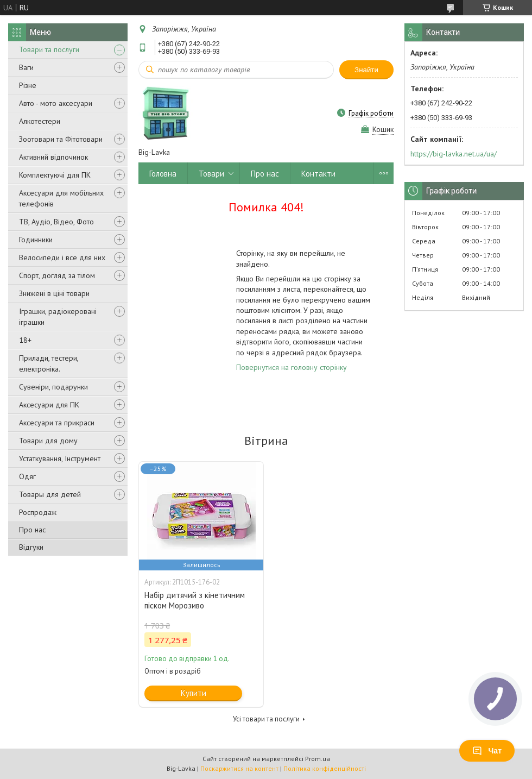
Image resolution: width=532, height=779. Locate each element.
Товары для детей (50, 494)
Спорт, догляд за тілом (57, 275)
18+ (25, 340)
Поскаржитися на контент (239, 768)
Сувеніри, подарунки (53, 387)
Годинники (36, 240)
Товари (211, 174)
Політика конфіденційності (325, 768)
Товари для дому (48, 441)
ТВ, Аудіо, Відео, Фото (56, 222)
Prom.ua (318, 759)
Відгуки (31, 547)
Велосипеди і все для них (62, 257)
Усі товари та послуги (266, 719)
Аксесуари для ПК (49, 405)
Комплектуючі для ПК (55, 175)
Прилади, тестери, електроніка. (49, 363)
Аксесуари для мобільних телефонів (61, 198)
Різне (28, 85)
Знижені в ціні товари (54, 293)
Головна (163, 174)
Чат (487, 751)
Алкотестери (40, 121)
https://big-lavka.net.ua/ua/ (454, 154)
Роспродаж (38, 512)
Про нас (32, 530)
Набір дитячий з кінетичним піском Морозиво (195, 600)
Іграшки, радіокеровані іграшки (58, 317)
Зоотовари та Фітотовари (61, 139)
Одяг (27, 476)
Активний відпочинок (53, 157)
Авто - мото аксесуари (56, 103)
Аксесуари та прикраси (57, 423)
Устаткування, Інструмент (60, 458)
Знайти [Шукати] (366, 70)
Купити (194, 693)
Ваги (26, 67)
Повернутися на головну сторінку (292, 367)
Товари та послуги (49, 49)
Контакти (318, 174)
